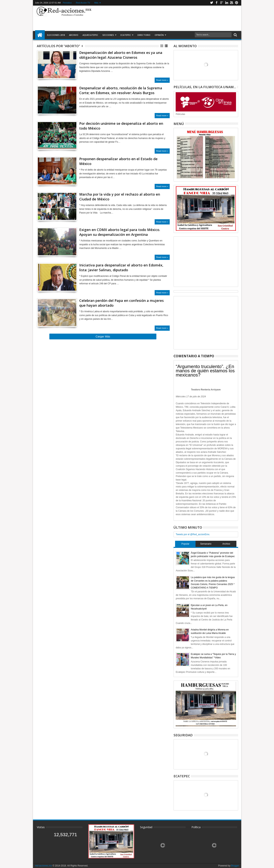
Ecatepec (126, 35)
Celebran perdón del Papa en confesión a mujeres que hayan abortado (121, 303)
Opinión (159, 35)
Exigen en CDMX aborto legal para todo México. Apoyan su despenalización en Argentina (120, 232)
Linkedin (227, 3)
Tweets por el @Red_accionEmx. (193, 534)
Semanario (206, 544)
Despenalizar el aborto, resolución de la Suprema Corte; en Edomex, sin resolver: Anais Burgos (121, 90)
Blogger (235, 866)
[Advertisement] (166, 18)
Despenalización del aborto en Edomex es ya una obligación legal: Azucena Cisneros (121, 55)
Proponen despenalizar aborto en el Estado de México (118, 161)
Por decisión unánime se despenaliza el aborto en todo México (121, 126)
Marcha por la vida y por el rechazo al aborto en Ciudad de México (120, 197)
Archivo (74, 35)
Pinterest (237, 3)
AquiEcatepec (90, 35)
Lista (167, 46)
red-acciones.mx (43, 866)
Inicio (40, 35)
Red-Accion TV (83, 3)
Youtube (232, 3)
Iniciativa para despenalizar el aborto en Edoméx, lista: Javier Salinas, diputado (121, 267)
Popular (185, 544)
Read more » (162, 80)
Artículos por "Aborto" (58, 46)
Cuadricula (162, 46)
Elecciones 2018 (56, 35)
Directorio (144, 35)
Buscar (235, 35)
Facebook (217, 3)
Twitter (212, 3)
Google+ (222, 3)
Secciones (108, 35)
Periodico (67, 3)
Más (96, 3)
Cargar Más (103, 336)
